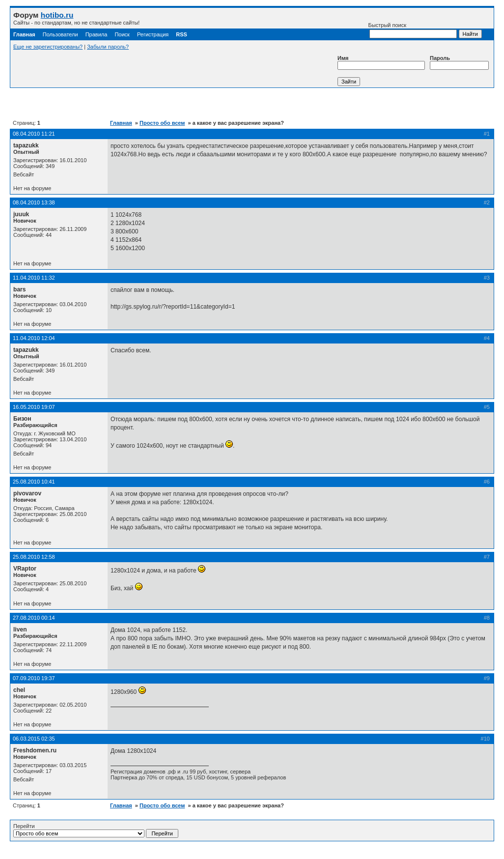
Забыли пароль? (108, 47)
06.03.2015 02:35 (34, 739)
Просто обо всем (162, 123)
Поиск (122, 34)
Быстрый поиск (413, 30)
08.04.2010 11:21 (34, 134)
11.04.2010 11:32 (34, 278)
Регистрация (153, 34)
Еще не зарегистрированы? (48, 47)
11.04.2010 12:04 (34, 338)
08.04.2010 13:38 (34, 202)
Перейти (96, 830)
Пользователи (60, 34)
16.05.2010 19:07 (34, 407)
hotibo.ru (57, 15)
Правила (97, 34)
